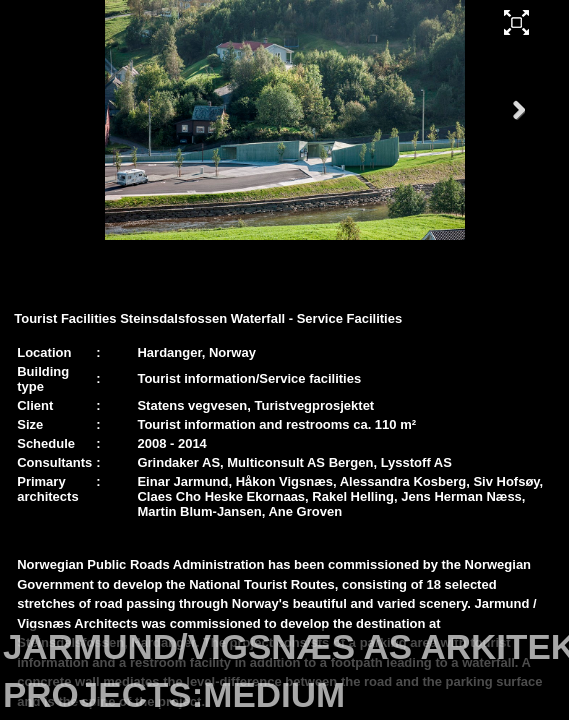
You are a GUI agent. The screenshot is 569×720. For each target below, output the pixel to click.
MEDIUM (274, 694)
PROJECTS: (103, 694)
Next (511, 129)
